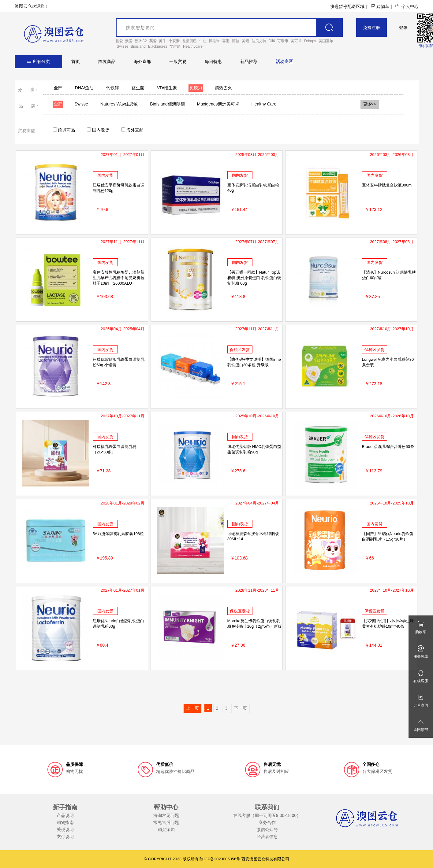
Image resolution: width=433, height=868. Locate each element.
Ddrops (310, 41)
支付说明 (65, 837)
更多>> (370, 104)
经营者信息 (267, 837)
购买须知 (166, 829)
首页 (76, 61)
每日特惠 (213, 61)
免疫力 (196, 88)
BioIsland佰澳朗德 (167, 104)
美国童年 (326, 41)
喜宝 (226, 41)
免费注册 (371, 28)
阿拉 (236, 41)
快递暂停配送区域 (347, 6)
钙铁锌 (113, 88)
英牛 (162, 41)
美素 (245, 41)
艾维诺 (175, 46)
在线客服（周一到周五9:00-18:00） (267, 815)
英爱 (153, 41)
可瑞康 (283, 41)
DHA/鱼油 (84, 88)
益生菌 (138, 88)
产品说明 (65, 815)
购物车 (380, 6)
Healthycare (193, 46)
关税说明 (65, 829)
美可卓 (296, 41)
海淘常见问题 (166, 815)
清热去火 (223, 88)
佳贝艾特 (259, 41)
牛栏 (203, 41)
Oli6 (272, 41)
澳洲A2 (141, 41)
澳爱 (129, 41)
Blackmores (158, 46)
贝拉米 (214, 41)
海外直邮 (142, 61)
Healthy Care (264, 104)
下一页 (241, 708)
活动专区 (284, 61)
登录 (403, 28)
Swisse (122, 46)
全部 (58, 88)
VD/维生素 (167, 88)
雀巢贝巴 (189, 41)
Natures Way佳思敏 (119, 104)
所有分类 (38, 61)
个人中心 (407, 6)
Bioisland (138, 46)
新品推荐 (249, 61)
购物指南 (65, 822)
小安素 (174, 41)
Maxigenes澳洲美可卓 (218, 104)
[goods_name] (229, 28)
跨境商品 (107, 61)
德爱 (119, 41)
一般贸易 (178, 61)
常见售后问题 (166, 822)
